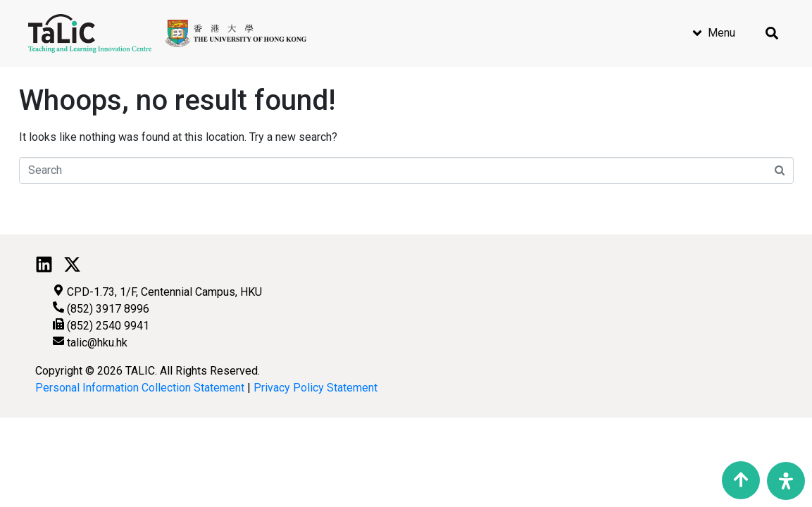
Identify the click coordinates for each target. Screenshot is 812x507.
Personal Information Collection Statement (140, 388)
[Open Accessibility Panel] (786, 481)
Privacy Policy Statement (316, 388)
